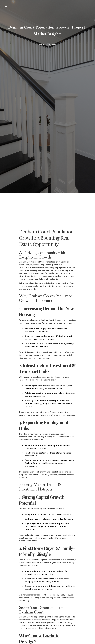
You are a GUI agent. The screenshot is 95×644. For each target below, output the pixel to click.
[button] (6, 7)
